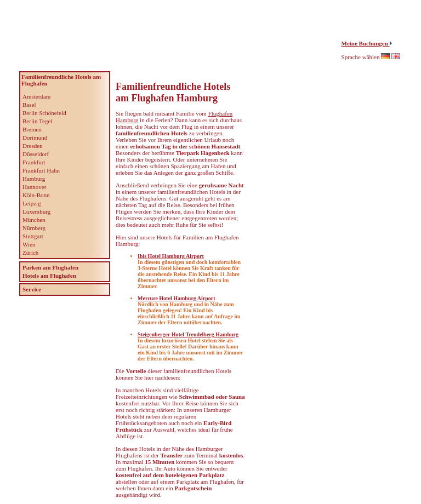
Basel (29, 105)
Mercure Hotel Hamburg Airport (177, 298)
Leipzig (32, 203)
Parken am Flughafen (50, 267)
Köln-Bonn (36, 195)
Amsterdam (36, 96)
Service (32, 289)
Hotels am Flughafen (49, 276)
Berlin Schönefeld (44, 113)
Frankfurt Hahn (41, 170)
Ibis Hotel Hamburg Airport (171, 256)
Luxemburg (36, 211)
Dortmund (35, 138)
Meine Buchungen (366, 43)
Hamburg (34, 179)
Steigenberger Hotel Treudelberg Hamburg (188, 334)
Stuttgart (33, 236)
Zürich (30, 253)
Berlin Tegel (37, 121)
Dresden (33, 146)
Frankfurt (34, 162)
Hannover (34, 187)
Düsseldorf (36, 154)
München (34, 220)
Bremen (32, 129)
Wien (29, 244)
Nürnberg (34, 228)
